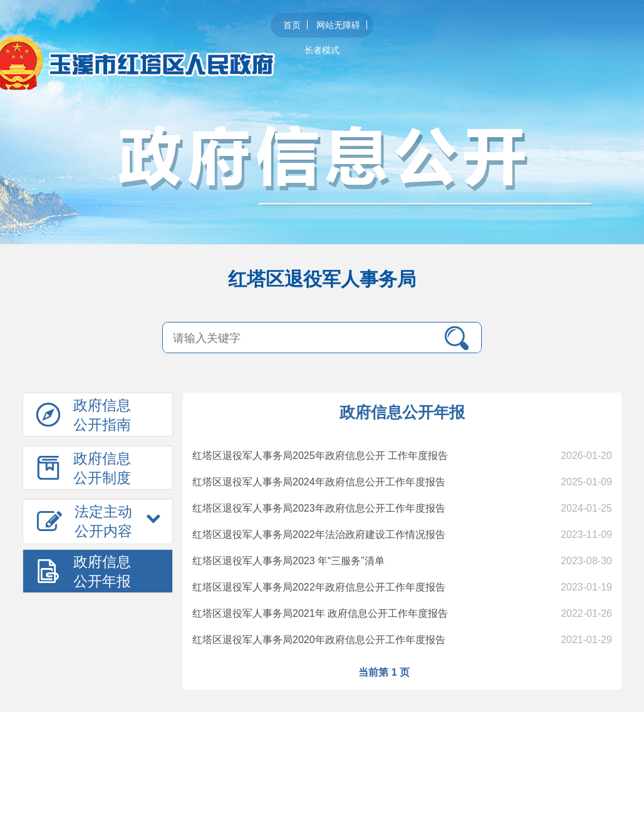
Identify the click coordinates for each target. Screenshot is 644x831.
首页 (292, 25)
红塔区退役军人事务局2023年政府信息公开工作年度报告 (319, 508)
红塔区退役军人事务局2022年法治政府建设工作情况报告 (319, 534)
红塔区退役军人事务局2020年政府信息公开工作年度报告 (319, 640)
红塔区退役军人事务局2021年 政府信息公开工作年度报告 (320, 613)
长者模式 (322, 50)
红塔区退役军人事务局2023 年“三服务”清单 (288, 561)
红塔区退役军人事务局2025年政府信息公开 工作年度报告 (320, 456)
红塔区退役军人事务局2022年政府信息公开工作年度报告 (319, 587)
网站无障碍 (338, 25)
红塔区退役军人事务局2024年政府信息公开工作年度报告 (319, 482)
